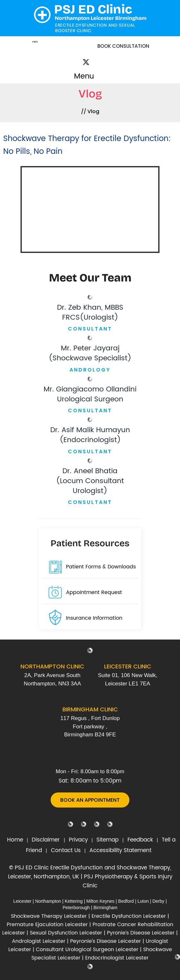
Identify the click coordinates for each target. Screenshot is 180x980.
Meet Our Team (90, 278)
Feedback (140, 840)
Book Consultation (123, 46)
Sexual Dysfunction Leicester (66, 933)
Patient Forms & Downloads (101, 567)
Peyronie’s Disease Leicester (106, 941)
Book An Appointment (90, 800)
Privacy (78, 840)
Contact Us (66, 850)
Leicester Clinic (128, 666)
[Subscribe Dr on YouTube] (101, 59)
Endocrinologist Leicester (117, 958)
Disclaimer (46, 840)
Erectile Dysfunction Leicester (129, 916)
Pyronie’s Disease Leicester (141, 933)
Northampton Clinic (52, 666)
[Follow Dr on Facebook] (79, 58)
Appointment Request (94, 592)
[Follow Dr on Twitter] (86, 63)
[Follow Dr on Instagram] (94, 59)
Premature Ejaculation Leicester (47, 925)
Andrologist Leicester (39, 941)
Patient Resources (90, 543)
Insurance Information (94, 618)
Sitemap (107, 840)
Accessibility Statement (120, 850)
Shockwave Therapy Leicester (49, 916)
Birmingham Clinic (90, 709)
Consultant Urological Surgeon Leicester (87, 950)
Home (15, 840)
